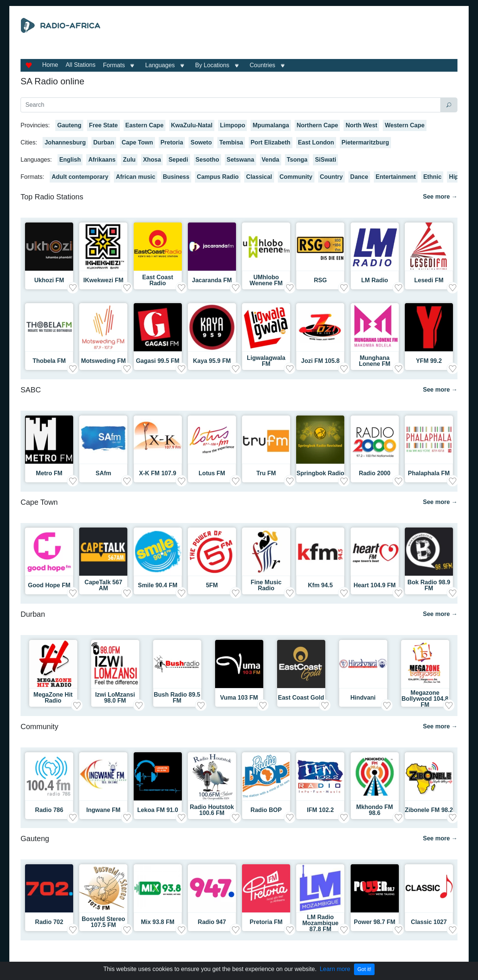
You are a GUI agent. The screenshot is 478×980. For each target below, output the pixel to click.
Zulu (129, 160)
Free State (103, 125)
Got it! (364, 969)
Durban (104, 142)
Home (50, 65)
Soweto (201, 142)
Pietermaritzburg (365, 142)
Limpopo (233, 125)
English (70, 160)
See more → (440, 197)
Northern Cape (317, 125)
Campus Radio (218, 177)
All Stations (81, 65)
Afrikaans (102, 160)
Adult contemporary (80, 177)
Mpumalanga (271, 125)
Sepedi (178, 160)
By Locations (212, 65)
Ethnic (432, 177)
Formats (114, 65)
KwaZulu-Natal (192, 125)
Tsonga (297, 160)
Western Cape (404, 125)
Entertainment (396, 177)
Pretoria (172, 142)
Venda (271, 160)
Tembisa (231, 142)
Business (176, 177)
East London (316, 142)
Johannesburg (65, 142)
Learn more (335, 969)
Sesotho (207, 160)
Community (296, 177)
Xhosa (152, 160)
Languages (160, 65)
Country (331, 177)
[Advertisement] (308, 37)
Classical (259, 177)
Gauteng (69, 125)
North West (361, 125)
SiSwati (325, 160)
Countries (263, 65)
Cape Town (137, 142)
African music (136, 177)
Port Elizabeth (271, 142)
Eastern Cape (145, 125)
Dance (359, 177)
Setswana (240, 160)
